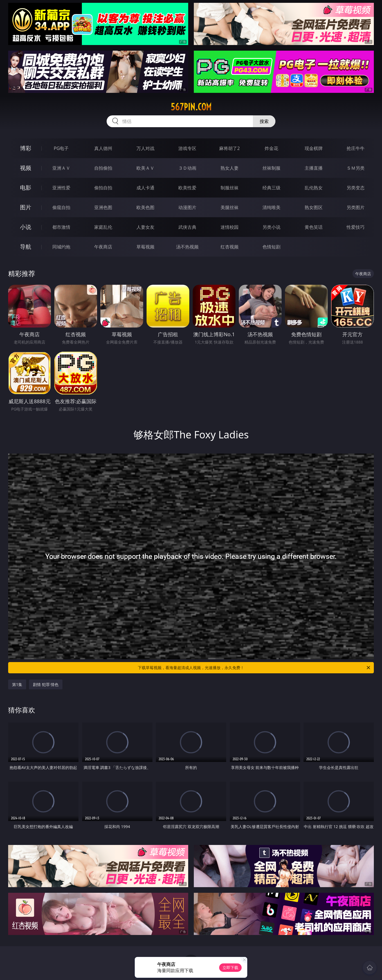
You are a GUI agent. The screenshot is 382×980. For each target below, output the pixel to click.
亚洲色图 (103, 207)
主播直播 (314, 168)
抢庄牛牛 (356, 148)
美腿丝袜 (230, 207)
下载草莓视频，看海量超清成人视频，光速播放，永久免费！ (254, 668)
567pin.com (191, 107)
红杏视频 (230, 247)
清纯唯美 (271, 207)
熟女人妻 (230, 168)
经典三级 (271, 188)
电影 (26, 188)
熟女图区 (314, 207)
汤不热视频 (187, 247)
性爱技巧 (356, 227)
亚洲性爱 (61, 188)
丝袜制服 (271, 168)
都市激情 (61, 227)
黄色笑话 (314, 227)
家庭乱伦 (103, 227)
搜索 (264, 121)
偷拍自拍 (103, 188)
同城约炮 (61, 247)
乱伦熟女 (314, 188)
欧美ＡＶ (145, 168)
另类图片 (356, 207)
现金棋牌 (314, 148)
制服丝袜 (230, 188)
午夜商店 (103, 247)
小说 (26, 227)
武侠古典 (187, 227)
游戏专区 (187, 148)
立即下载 (230, 967)
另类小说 (271, 227)
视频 (26, 168)
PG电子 (61, 148)
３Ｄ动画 (187, 168)
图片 (26, 207)
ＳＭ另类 (356, 168)
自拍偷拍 (103, 168)
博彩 (26, 148)
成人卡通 (145, 188)
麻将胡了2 (229, 148)
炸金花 (271, 148)
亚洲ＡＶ (61, 168)
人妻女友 (145, 227)
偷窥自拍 (61, 207)
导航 (26, 247)
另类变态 (356, 188)
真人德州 (103, 148)
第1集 (17, 684)
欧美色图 (145, 207)
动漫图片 (187, 207)
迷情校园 (230, 227)
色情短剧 (271, 247)
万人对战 (145, 148)
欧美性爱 (187, 188)
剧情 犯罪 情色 (46, 684)
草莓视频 (145, 247)
